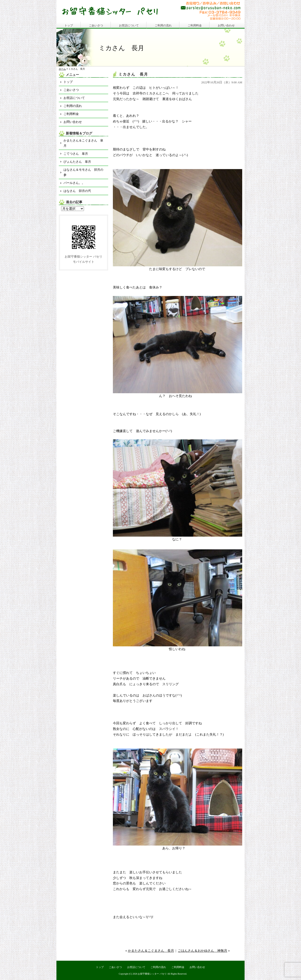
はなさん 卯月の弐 (77, 191)
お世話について (129, 25)
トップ (69, 25)
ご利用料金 (195, 25)
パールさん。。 (74, 183)
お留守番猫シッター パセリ (152, 974)
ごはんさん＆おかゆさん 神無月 (202, 951)
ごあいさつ (96, 25)
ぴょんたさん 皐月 (77, 162)
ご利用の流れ (163, 25)
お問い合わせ (226, 25)
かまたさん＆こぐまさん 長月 (151, 951)
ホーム (62, 69)
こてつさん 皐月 (76, 154)
